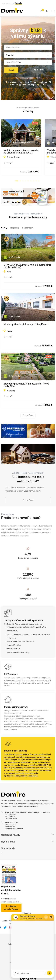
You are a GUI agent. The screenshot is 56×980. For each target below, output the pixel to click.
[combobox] (28, 47)
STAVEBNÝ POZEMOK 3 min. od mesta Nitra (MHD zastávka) (28, 266)
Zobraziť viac (28, 415)
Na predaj (15, 228)
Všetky (4, 228)
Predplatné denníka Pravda (11, 908)
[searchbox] (28, 47)
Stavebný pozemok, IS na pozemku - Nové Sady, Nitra (26, 385)
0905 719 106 (10, 826)
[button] (17, 181)
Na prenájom (28, 228)
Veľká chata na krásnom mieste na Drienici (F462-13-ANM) (27, 151)
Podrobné (40, 70)
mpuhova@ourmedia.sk (14, 828)
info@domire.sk (11, 818)
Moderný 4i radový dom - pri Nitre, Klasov (26, 324)
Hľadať (11, 70)
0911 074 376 (10, 816)
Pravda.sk (48, 768)
